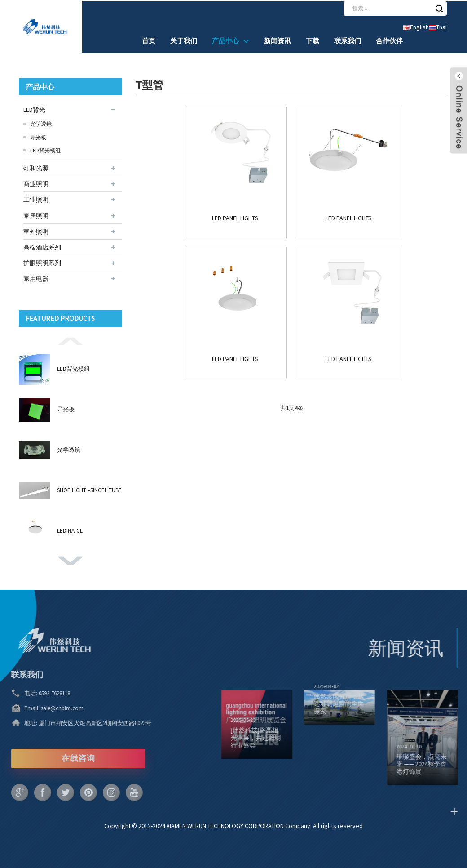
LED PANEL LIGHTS (184, 211)
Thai (438, 26)
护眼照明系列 (42, 262)
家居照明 (36, 214)
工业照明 (36, 199)
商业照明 (36, 183)
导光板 (38, 136)
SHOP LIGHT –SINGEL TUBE (89, 489)
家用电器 (36, 278)
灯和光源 (36, 167)
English (416, 26)
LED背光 (34, 109)
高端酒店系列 (42, 246)
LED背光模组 (45, 149)
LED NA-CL (70, 530)
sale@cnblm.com (38, 707)
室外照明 (36, 230)
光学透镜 (41, 123)
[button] (70, 339)
